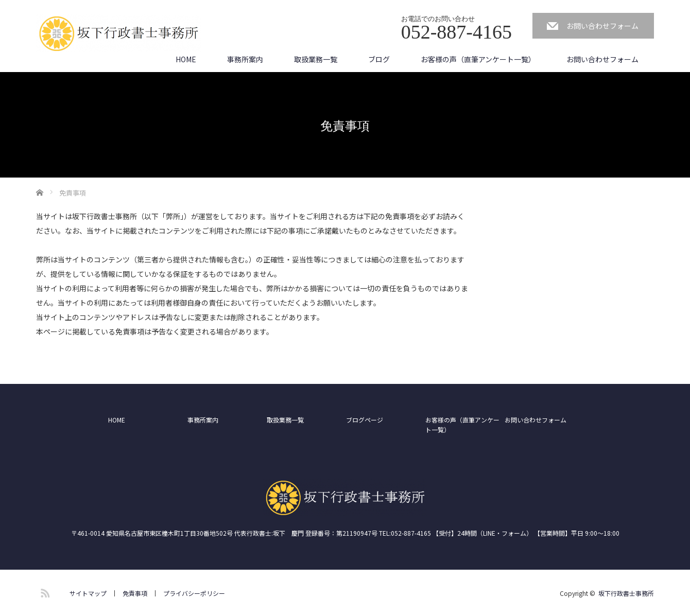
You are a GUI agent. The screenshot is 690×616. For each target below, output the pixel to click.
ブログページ (365, 420)
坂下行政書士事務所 (626, 593)
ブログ (379, 59)
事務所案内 (245, 59)
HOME (186, 59)
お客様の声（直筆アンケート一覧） (478, 59)
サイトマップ (88, 593)
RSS (44, 591)
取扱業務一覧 (316, 59)
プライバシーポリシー (194, 593)
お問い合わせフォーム (602, 26)
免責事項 (135, 593)
